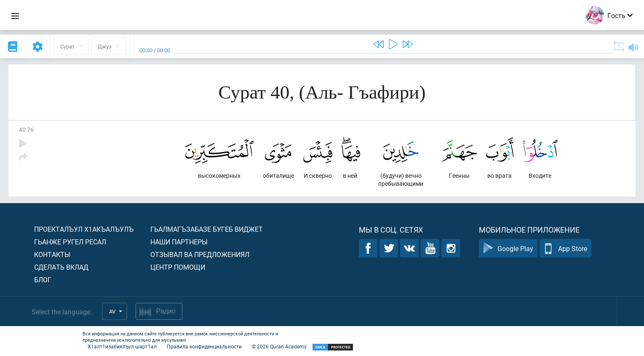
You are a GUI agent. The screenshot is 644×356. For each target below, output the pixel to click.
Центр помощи (178, 267)
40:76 (26, 130)
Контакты (52, 254)
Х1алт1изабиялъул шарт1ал (122, 346)
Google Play (508, 248)
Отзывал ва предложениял (200, 254)
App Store (565, 248)
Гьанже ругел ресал (70, 242)
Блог (43, 280)
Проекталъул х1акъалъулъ (84, 229)
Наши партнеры (179, 242)
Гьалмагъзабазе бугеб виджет (207, 229)
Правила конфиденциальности (204, 346)
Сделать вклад (61, 267)
